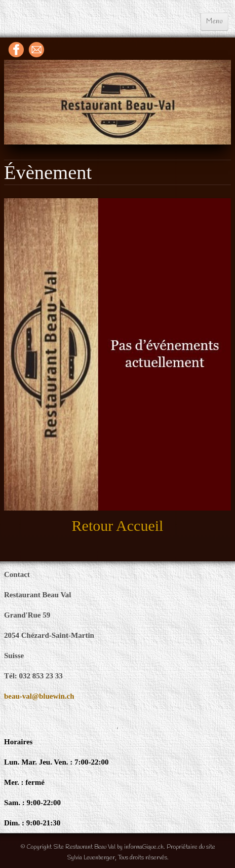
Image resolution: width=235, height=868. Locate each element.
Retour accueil (118, 526)
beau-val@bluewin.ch (39, 696)
